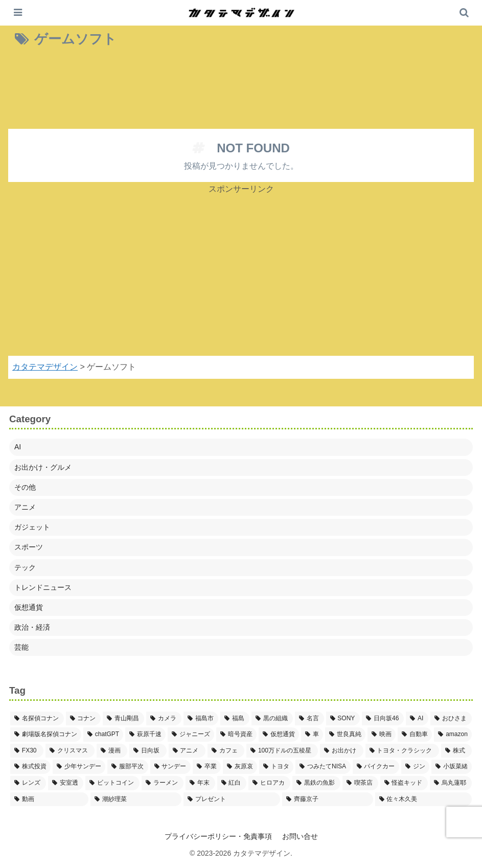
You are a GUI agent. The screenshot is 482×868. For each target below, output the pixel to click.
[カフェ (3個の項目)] (226, 751)
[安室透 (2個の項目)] (66, 783)
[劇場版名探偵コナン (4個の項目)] (46, 735)
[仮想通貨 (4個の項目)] (279, 735)
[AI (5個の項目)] (417, 719)
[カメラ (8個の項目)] (164, 719)
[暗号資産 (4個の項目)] (236, 735)
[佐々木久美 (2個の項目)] (423, 800)
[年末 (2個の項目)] (200, 783)
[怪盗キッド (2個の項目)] (404, 783)
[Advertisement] (241, 91)
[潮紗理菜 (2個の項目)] (136, 800)
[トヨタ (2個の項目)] (276, 767)
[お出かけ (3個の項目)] (341, 751)
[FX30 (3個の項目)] (27, 751)
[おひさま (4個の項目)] (451, 719)
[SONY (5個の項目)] (343, 719)
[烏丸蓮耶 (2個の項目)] (451, 783)
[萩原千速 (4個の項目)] (145, 735)
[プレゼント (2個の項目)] (232, 800)
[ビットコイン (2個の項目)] (112, 783)
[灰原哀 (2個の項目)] (240, 767)
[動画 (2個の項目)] (49, 800)
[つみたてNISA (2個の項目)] (323, 767)
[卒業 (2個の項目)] (207, 767)
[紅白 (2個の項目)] (232, 783)
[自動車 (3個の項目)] (415, 735)
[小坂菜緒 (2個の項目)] (452, 767)
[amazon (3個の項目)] (453, 735)
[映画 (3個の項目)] (382, 735)
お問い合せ (300, 836)
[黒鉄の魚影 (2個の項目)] (316, 783)
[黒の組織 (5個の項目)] (272, 719)
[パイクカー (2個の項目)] (376, 767)
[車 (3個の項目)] (312, 735)
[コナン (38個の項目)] (84, 719)
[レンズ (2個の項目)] (28, 783)
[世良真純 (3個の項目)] (345, 735)
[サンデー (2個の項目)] (170, 767)
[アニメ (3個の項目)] (187, 751)
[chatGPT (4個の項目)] (103, 735)
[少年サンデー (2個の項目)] (79, 767)
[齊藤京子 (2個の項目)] (327, 800)
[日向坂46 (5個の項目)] (383, 719)
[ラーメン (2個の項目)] (163, 783)
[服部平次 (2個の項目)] (128, 767)
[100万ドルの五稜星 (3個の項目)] (282, 751)
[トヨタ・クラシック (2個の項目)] (402, 751)
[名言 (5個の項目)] (309, 719)
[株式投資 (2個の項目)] (30, 767)
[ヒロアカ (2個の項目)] (269, 783)
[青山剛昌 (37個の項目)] (123, 719)
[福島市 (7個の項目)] (201, 719)
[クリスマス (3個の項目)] (70, 751)
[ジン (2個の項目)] (415, 767)
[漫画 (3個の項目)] (112, 751)
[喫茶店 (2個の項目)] (360, 783)
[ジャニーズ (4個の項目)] (191, 735)
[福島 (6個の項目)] (235, 719)
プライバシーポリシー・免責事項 (218, 836)
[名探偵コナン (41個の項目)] (37, 719)
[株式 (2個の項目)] (456, 751)
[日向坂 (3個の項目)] (148, 751)
